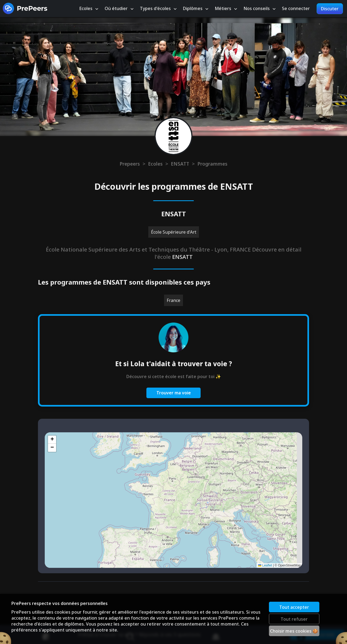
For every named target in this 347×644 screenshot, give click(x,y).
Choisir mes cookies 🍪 (295, 630)
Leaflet (265, 565)
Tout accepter (294, 607)
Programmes (212, 164)
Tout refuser (294, 619)
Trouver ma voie (174, 393)
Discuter (330, 9)
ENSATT (180, 164)
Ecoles (155, 164)
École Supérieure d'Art (174, 232)
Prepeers (130, 164)
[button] (52, 440)
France (173, 300)
